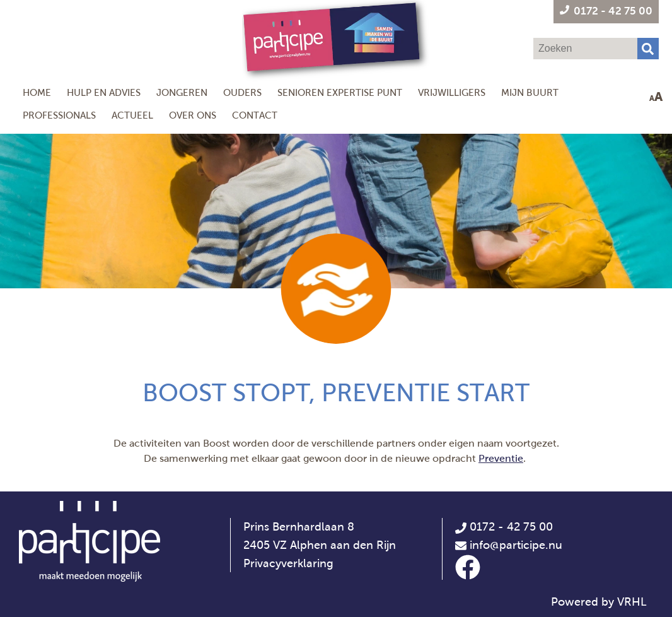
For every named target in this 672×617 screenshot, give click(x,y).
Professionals (59, 115)
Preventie (501, 458)
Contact (255, 115)
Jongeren (182, 92)
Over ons (193, 115)
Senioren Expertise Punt (340, 92)
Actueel (132, 115)
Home (37, 92)
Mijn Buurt (530, 92)
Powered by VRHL (599, 602)
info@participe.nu (516, 545)
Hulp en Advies (104, 92)
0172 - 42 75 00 (504, 527)
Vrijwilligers (452, 92)
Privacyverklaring (288, 563)
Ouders (242, 92)
